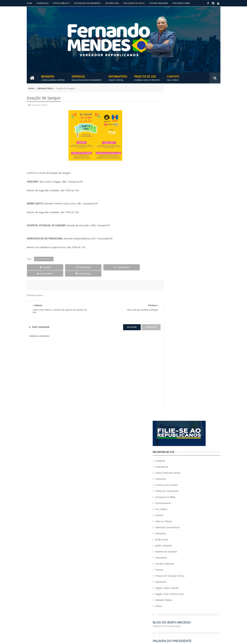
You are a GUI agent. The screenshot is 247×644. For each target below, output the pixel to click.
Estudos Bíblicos (61, 3)
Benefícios (186, 510)
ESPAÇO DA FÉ (177, 344)
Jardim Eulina (180, 573)
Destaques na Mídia (179, 164)
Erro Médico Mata (181, 3)
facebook (145, 321)
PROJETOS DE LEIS (196, 596)
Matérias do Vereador (180, 218)
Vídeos (172, 273)
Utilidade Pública (45, 88)
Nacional (213, 578)
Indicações (174, 200)
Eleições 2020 (166, 550)
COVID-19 (196, 527)
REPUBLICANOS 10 (180, 326)
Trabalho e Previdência (170, 619)
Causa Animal (181, 516)
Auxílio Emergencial (168, 510)
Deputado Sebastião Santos (173, 538)
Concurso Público (181, 521)
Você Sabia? (165, 624)
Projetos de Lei (177, 596)
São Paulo (164, 613)
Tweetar (39, 267)
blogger (126, 321)
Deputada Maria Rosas (205, 533)
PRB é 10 (163, 596)
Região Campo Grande (180, 255)
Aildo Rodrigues (190, 504)
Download (35, 486)
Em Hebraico (197, 550)
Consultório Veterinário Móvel (173, 527)
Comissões (174, 146)
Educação (202, 544)
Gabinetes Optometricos (181, 194)
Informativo (165, 573)
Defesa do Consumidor (180, 158)
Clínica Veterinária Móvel (181, 139)
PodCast (207, 590)
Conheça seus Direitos (180, 152)
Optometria (174, 224)
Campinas (174, 127)
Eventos (173, 182)
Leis (180, 578)
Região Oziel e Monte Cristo (183, 261)
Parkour (173, 236)
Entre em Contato (209, 486)
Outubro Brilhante (159, 3)
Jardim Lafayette (177, 212)
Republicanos (195, 607)
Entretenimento (177, 170)
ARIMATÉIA (174, 363)
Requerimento (212, 607)
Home (29, 3)
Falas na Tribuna (177, 188)
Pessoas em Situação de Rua (183, 242)
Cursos (162, 533)
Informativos (118, 78)
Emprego (211, 550)
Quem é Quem (166, 601)
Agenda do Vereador (169, 504)
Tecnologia (177, 613)
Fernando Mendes (43, 639)
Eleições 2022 (182, 550)
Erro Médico (175, 176)
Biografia (53, 78)
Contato (173, 78)
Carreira (211, 510)
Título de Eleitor (193, 613)
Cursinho (208, 527)
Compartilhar (66, 267)
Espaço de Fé (198, 556)
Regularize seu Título (134, 3)
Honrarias (191, 567)
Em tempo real (115, 486)
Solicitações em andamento (87, 3)
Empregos (87, 78)
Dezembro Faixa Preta (170, 544)
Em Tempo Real (112, 3)
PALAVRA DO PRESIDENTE (186, 308)
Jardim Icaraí (175, 206)
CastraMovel (175, 133)
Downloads (43, 3)
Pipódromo (174, 248)
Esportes (211, 556)
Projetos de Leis (147, 78)
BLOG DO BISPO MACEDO (185, 289)
